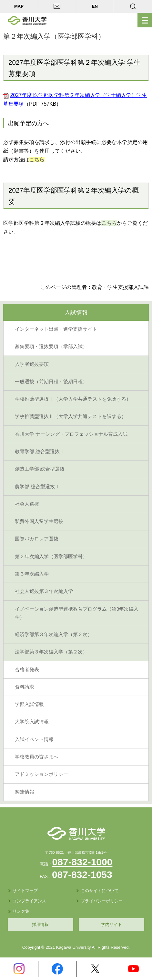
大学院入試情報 (32, 722)
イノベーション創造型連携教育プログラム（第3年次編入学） (77, 613)
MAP (19, 6)
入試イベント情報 (34, 739)
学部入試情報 (29, 704)
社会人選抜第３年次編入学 (44, 591)
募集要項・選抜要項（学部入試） (51, 347)
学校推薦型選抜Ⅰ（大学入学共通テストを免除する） (73, 399)
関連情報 (25, 792)
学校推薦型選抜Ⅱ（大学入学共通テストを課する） (71, 416)
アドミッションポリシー (41, 774)
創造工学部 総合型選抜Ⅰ (42, 469)
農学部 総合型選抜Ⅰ (37, 487)
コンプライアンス (29, 901)
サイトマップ (25, 891)
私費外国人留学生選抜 (39, 521)
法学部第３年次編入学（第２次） (51, 652)
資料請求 (25, 687)
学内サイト (111, 924)
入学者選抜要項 (32, 364)
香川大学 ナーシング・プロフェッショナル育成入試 (71, 434)
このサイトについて (100, 891)
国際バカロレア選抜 (37, 539)
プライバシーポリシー (102, 901)
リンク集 (21, 911)
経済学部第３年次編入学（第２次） (54, 634)
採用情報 (40, 924)
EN (95, 6)
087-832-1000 (82, 862)
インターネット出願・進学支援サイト (56, 329)
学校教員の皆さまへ (37, 757)
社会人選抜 (27, 504)
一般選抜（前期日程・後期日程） (51, 382)
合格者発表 (27, 670)
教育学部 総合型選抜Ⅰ (40, 452)
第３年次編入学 (32, 574)
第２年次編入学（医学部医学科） (51, 557)
